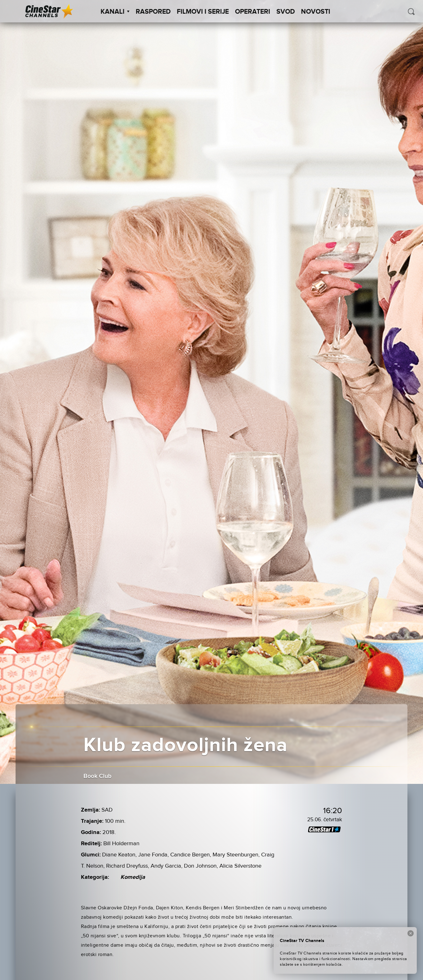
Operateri (253, 12)
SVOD (286, 12)
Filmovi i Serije (203, 12)
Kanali (115, 12)
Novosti (316, 12)
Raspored (153, 12)
